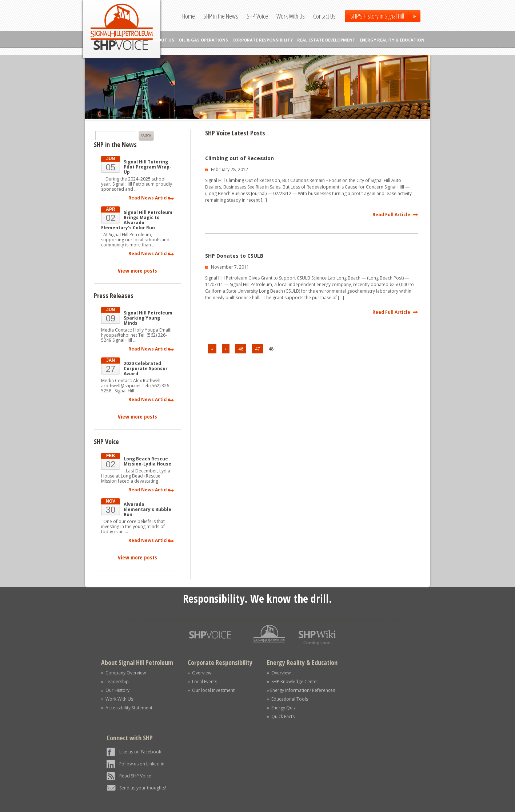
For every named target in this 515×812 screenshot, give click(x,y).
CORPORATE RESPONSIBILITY (263, 40)
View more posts (137, 270)
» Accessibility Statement (127, 708)
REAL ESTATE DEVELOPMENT (326, 40)
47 (257, 349)
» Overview (199, 673)
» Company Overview (123, 673)
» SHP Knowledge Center (293, 682)
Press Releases (114, 296)
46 (241, 349)
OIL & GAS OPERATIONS (203, 40)
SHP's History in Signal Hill (377, 16)
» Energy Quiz (281, 708)
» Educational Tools (288, 699)
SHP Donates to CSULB (234, 256)
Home (189, 16)
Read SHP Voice (135, 776)
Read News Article (149, 198)
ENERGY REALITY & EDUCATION (392, 40)
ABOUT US (163, 40)
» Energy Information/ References (301, 690)
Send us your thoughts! (143, 788)
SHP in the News (221, 16)
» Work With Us (117, 699)
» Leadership (115, 682)
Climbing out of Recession (239, 158)
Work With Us (291, 16)
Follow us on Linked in (142, 764)
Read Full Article (391, 215)
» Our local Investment (211, 690)
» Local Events (202, 682)
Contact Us (324, 16)
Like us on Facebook (140, 752)
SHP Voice (257, 16)
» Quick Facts (281, 716)
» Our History (115, 690)
